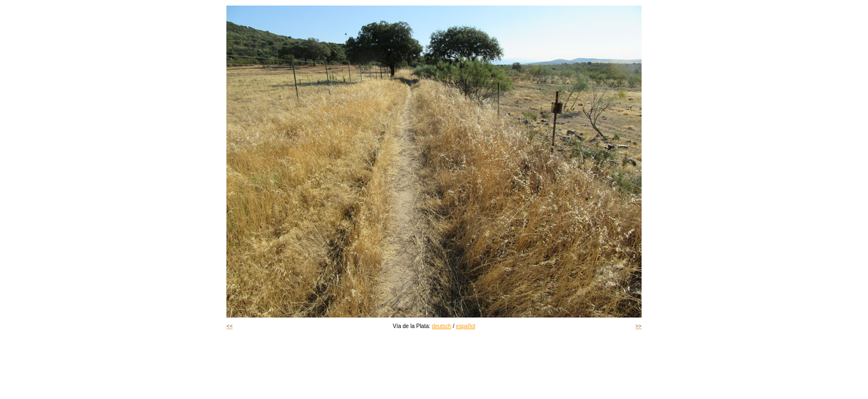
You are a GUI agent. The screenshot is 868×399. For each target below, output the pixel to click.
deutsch (441, 326)
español (465, 326)
